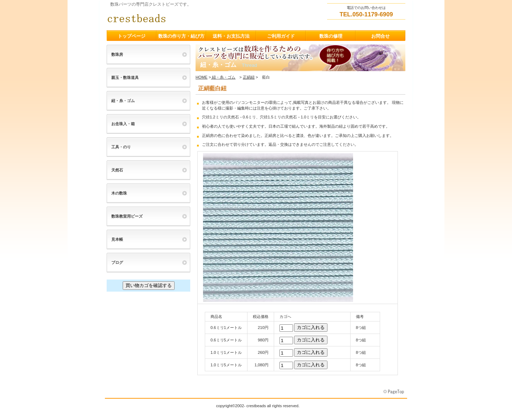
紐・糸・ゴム (223, 77)
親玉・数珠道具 (125, 78)
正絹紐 (249, 77)
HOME (202, 77)
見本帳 (117, 239)
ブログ (117, 262)
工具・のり (121, 147)
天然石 (117, 170)
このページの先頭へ (394, 392)
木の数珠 (119, 193)
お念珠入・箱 (123, 124)
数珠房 (117, 54)
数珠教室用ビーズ (127, 216)
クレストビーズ (178, 18)
